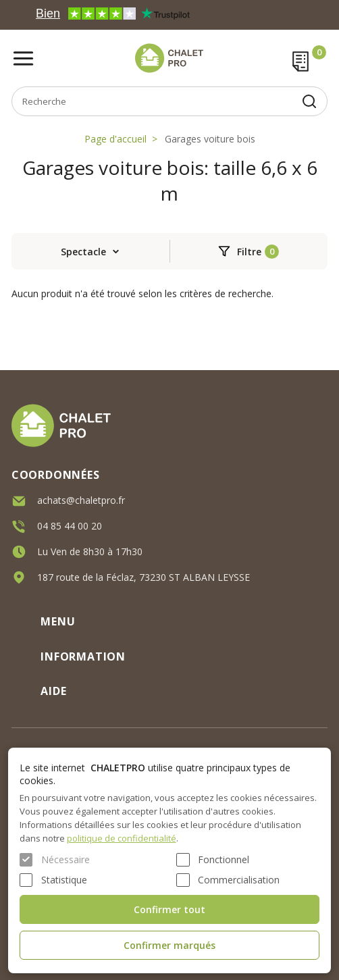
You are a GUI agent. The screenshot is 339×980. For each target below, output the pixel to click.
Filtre (249, 252)
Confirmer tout (169, 909)
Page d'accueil (115, 139)
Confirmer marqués (169, 945)
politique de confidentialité (122, 838)
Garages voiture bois (210, 139)
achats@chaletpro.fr (81, 499)
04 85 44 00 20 (70, 525)
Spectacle (83, 252)
